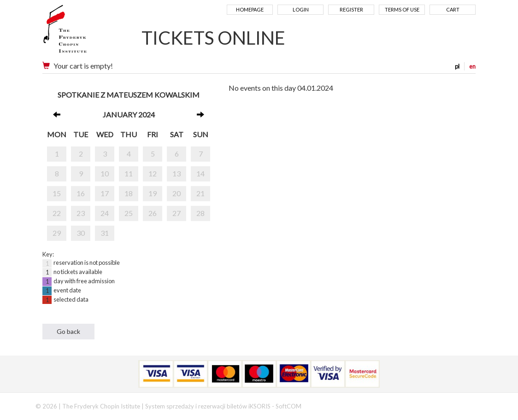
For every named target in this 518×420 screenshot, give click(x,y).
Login (301, 9)
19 (153, 193)
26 (153, 213)
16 (81, 193)
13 (177, 173)
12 (153, 173)
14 (200, 173)
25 (129, 213)
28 (200, 213)
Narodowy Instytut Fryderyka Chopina (83, 32)
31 (105, 233)
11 (129, 173)
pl (457, 66)
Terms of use (402, 9)
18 (129, 193)
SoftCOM (288, 406)
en (472, 66)
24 (105, 213)
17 (105, 193)
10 (105, 173)
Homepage (250, 9)
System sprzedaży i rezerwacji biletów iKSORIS (208, 406)
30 (81, 233)
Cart (453, 9)
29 (57, 233)
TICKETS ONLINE (213, 38)
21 (200, 193)
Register (351, 9)
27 (177, 213)
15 (57, 193)
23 (81, 213)
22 (57, 213)
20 (177, 193)
